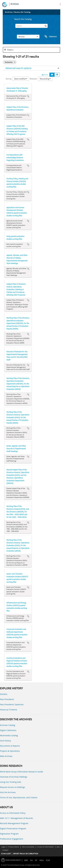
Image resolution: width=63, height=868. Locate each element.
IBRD (26, 860)
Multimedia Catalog (9, 735)
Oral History (5, 741)
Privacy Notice (14, 847)
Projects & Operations (10, 751)
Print (45, 75)
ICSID (48, 860)
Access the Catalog (22, 12)
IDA (31, 860)
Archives (15, 4)
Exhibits (4, 694)
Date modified (21, 79)
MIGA (42, 860)
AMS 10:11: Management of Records (16, 818)
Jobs (58, 847)
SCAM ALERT (6, 854)
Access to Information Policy (13, 813)
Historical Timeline (9, 710)
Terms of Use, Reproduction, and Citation (19, 797)
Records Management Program (14, 823)
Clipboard (49, 37)
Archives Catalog (8, 725)
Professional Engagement (12, 839)
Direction (33, 79)
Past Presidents (7, 699)
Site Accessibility (28, 847)
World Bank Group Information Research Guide (21, 772)
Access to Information (46, 847)
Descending (45, 79)
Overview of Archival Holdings (14, 777)
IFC (36, 860)
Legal (3, 847)
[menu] (60, 4)
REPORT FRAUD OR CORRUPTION (26, 854)
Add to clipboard (28, 96)
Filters (9, 50)
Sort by (9, 79)
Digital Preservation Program (13, 828)
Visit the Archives (8, 792)
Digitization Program (9, 834)
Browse (28, 37)
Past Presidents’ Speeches (12, 704)
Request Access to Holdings (13, 787)
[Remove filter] (15, 62)
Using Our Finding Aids (11, 782)
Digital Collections (8, 730)
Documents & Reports (10, 746)
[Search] (32, 26)
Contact (5, 850)
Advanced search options (18, 68)
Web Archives (6, 756)
